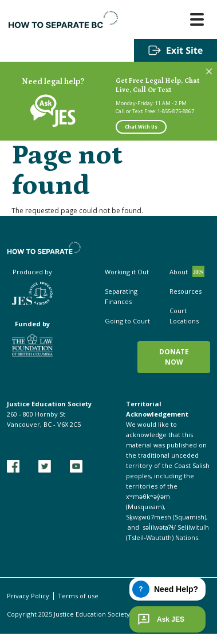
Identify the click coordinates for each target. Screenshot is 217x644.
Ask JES (160, 619)
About (179, 272)
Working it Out (127, 272)
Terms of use (78, 596)
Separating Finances (121, 296)
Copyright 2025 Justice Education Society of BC (77, 614)
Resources (186, 291)
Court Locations (184, 316)
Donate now (174, 357)
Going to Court (127, 321)
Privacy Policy (28, 596)
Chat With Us (141, 127)
